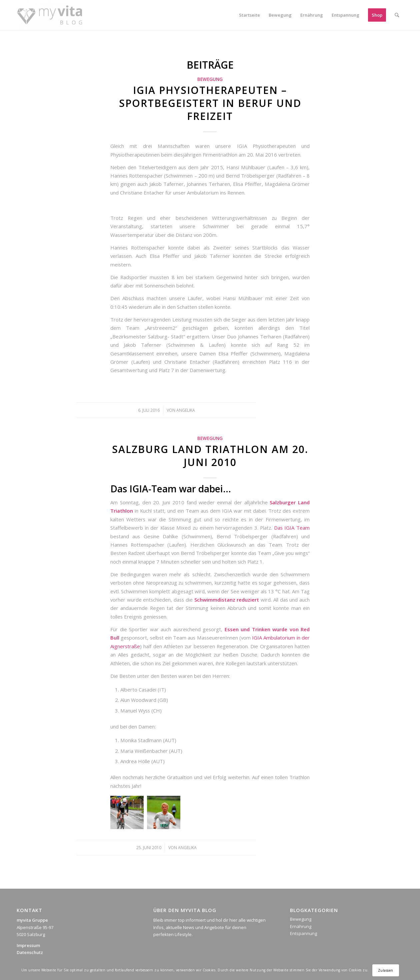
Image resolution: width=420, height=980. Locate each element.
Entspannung (303, 933)
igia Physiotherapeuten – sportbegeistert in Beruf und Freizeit (210, 103)
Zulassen (386, 970)
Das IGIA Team (292, 528)
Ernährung (301, 926)
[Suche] (397, 15)
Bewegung (210, 79)
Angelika (186, 410)
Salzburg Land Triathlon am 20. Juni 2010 (210, 456)
